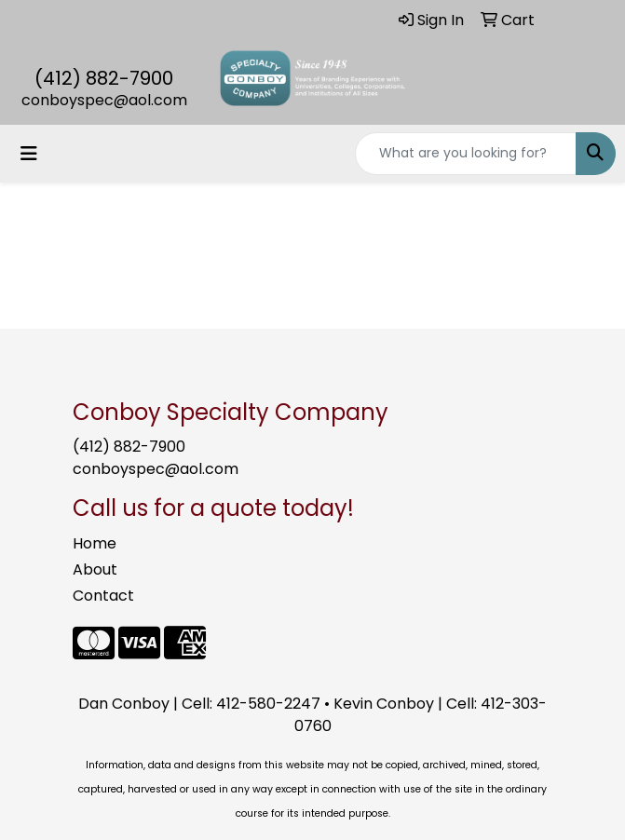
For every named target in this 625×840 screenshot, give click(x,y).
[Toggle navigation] (29, 154)
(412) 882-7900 (104, 78)
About (95, 569)
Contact (103, 596)
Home (95, 543)
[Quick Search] (466, 154)
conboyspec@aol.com (104, 100)
